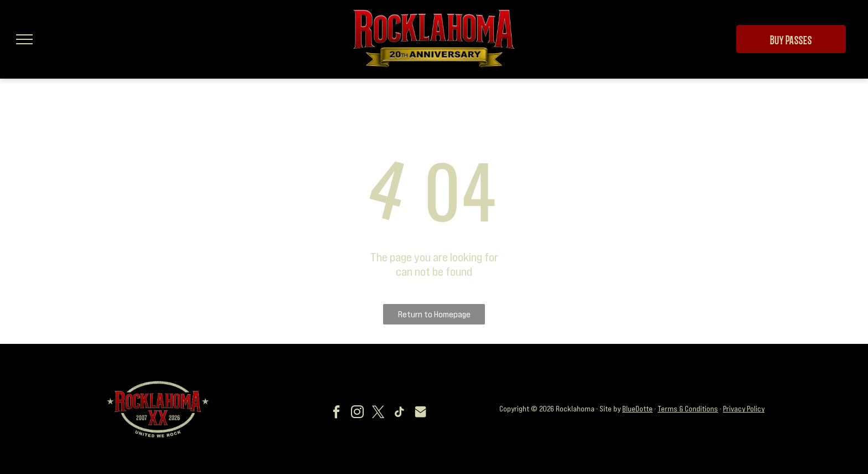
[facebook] (337, 413)
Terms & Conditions (688, 409)
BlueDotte (637, 409)
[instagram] (358, 413)
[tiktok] (400, 413)
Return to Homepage (434, 314)
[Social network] (421, 413)
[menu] (24, 39)
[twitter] (379, 413)
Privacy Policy (744, 409)
